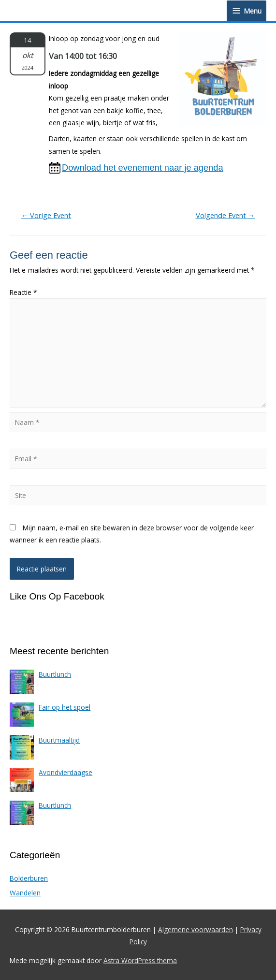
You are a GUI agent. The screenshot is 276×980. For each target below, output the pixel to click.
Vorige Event (46, 215)
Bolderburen (29, 878)
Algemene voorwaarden (196, 929)
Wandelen (25, 893)
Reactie (23, 292)
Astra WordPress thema (140, 960)
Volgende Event (225, 215)
